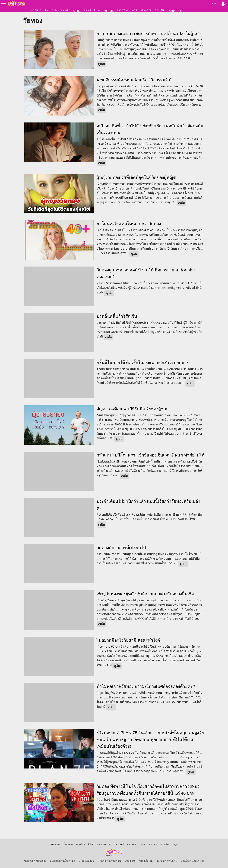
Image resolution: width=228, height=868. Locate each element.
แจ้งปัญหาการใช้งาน (167, 861)
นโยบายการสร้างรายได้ (110, 861)
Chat (76, 11)
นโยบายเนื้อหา (86, 861)
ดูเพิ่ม (101, 64)
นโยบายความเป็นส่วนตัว (62, 861)
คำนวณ (146, 10)
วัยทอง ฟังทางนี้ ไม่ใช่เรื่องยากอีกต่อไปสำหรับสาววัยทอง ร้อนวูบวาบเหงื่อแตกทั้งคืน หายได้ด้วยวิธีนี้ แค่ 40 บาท (148, 790)
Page (171, 11)
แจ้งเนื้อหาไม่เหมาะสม (192, 861)
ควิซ (135, 10)
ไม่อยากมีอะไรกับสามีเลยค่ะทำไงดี (128, 640)
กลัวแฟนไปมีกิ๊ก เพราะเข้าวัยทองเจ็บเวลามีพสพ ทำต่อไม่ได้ (150, 455)
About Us (130, 861)
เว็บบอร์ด (51, 10)
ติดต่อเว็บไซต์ (146, 861)
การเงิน (159, 10)
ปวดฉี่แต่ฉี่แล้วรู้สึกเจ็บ (117, 317)
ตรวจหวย (122, 10)
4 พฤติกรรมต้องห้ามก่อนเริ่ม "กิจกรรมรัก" (134, 80)
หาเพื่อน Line (92, 10)
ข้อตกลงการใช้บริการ (35, 861)
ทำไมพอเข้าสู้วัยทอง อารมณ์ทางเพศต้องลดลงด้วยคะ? (146, 687)
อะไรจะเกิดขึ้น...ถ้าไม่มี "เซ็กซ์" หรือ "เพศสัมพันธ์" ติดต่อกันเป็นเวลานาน (150, 130)
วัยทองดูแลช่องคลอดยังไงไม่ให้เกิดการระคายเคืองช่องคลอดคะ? (146, 274)
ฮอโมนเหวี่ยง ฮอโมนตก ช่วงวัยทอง (129, 224)
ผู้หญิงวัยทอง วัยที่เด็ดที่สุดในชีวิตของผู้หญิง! (136, 178)
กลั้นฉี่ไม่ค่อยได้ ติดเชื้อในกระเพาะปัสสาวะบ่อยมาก (143, 363)
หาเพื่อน (65, 10)
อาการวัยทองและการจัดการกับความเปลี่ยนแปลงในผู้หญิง (149, 34)
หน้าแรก (36, 10)
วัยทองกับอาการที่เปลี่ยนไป (121, 548)
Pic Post (108, 11)
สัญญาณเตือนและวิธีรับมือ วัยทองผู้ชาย (133, 409)
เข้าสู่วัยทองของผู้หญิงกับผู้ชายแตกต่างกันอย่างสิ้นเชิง (145, 594)
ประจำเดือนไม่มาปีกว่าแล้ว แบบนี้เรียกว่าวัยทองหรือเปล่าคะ (148, 505)
